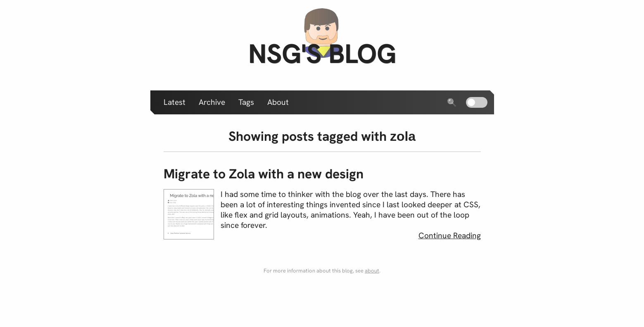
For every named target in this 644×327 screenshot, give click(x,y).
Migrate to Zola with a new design (264, 174)
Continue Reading (450, 236)
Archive (212, 102)
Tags (246, 102)
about (372, 271)
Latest (175, 102)
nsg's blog (322, 53)
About (278, 102)
